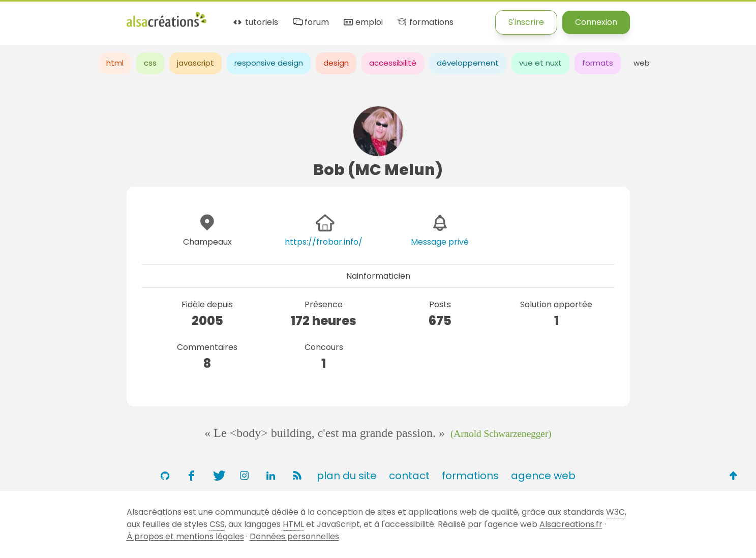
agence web (543, 476)
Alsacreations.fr (571, 524)
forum (310, 23)
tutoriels (255, 23)
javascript (195, 63)
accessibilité (393, 63)
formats (598, 63)
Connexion (596, 22)
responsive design (269, 63)
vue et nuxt (540, 63)
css (150, 63)
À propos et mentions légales (185, 536)
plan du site (347, 476)
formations (425, 23)
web (642, 63)
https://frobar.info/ (324, 242)
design (336, 63)
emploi (362, 23)
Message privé (440, 242)
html (115, 63)
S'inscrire (526, 22)
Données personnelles (294, 536)
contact (409, 476)
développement (468, 63)
